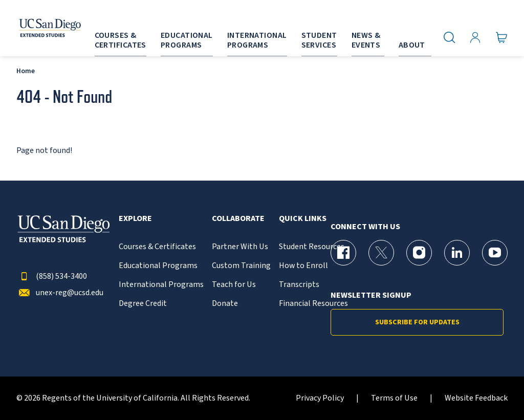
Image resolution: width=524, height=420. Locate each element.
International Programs (161, 285)
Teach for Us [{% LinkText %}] (234, 285)
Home (26, 71)
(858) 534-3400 (52, 277)
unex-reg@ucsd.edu (60, 293)
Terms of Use (394, 398)
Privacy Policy (320, 398)
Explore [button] (135, 219)
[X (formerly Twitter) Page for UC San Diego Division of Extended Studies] (381, 253)
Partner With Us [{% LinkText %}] (240, 247)
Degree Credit (143, 304)
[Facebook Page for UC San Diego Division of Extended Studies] (343, 253)
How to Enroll (303, 266)
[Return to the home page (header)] (37, 28)
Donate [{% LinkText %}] (225, 304)
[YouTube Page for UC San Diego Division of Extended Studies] (495, 253)
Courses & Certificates (157, 247)
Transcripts (299, 285)
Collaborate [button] (238, 219)
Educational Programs (158, 266)
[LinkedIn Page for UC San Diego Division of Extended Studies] (457, 253)
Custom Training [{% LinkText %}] (241, 266)
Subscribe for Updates (417, 322)
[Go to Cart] (502, 37)
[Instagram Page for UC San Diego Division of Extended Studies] (419, 253)
